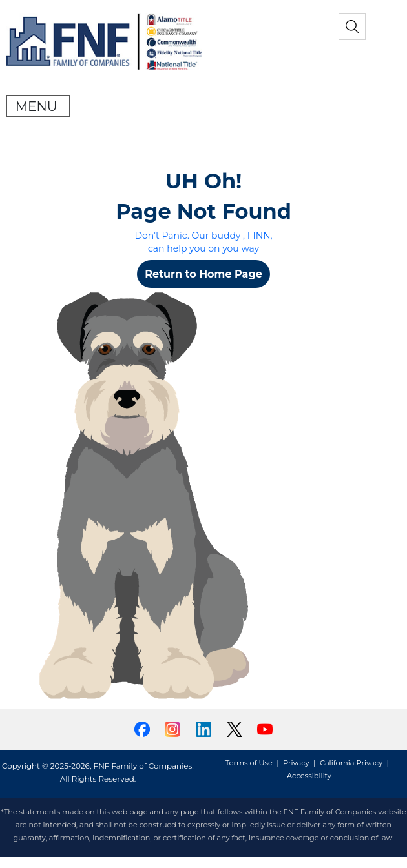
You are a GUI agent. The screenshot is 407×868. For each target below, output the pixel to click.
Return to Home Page (203, 274)
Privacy (296, 763)
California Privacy (351, 763)
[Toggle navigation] (38, 106)
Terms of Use (249, 763)
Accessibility (309, 776)
